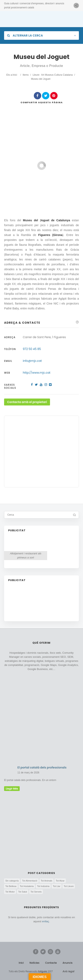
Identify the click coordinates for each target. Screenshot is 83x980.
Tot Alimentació (30, 881)
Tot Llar (57, 886)
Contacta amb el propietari (27, 402)
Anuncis (68, 963)
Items (26, 75)
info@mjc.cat (32, 361)
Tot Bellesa (11, 886)
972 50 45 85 (32, 349)
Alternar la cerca (25, 35)
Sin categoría (12, 881)
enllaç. (46, 921)
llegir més (12, 789)
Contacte (51, 963)
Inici (15, 75)
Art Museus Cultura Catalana (57, 75)
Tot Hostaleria (27, 886)
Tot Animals (47, 881)
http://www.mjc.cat (37, 373)
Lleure (36, 75)
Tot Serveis (36, 892)
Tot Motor (10, 892)
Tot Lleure (69, 886)
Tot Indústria (43, 886)
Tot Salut (23, 892)
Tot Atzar (60, 881)
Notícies (34, 963)
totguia (43, 971)
